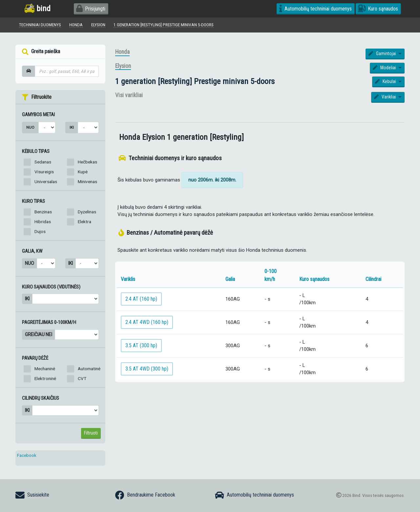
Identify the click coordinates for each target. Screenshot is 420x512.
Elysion (123, 66)
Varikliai (386, 97)
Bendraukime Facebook (145, 495)
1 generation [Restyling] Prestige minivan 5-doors (195, 81)
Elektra (84, 222)
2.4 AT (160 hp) (141, 299)
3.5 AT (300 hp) (141, 345)
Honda (122, 52)
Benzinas (43, 212)
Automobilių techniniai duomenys (315, 9)
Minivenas (87, 181)
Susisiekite (32, 495)
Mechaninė (45, 369)
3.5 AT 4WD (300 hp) (147, 369)
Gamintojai (383, 53)
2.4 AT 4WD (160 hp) (147, 322)
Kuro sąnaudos (378, 9)
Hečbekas (87, 162)
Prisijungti (91, 9)
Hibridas (43, 222)
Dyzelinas (87, 212)
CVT (82, 378)
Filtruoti (91, 433)
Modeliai (385, 68)
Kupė (83, 172)
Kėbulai (386, 81)
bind (38, 8)
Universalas (46, 181)
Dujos (40, 231)
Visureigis (44, 172)
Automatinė (89, 369)
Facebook (27, 455)
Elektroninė (45, 378)
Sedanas (43, 162)
